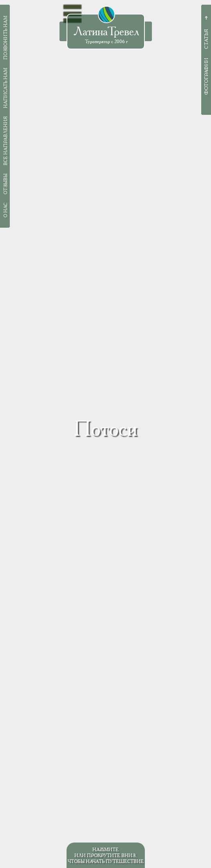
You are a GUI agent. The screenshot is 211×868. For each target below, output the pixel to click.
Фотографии (206, 76)
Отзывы (5, 184)
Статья (206, 39)
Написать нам (5, 88)
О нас (5, 210)
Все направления (5, 141)
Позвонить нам (5, 38)
